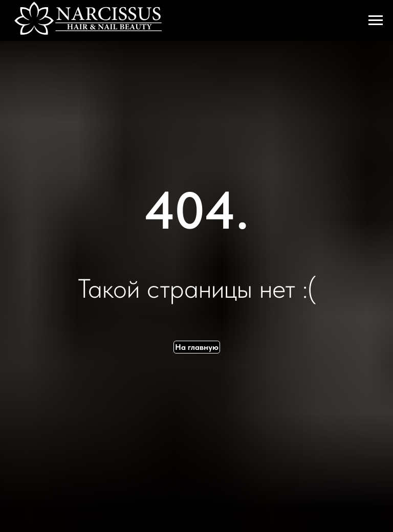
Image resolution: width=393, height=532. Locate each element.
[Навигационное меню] (376, 20)
